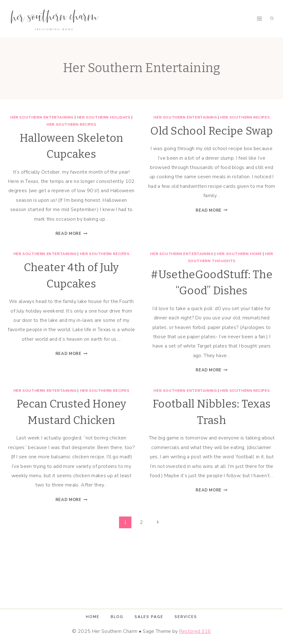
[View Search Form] (272, 19)
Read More (71, 234)
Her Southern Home (239, 254)
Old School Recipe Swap (212, 131)
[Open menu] (259, 18)
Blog (117, 617)
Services (186, 617)
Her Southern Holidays (104, 117)
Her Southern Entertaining (42, 117)
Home (93, 617)
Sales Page (149, 617)
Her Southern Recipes (71, 124)
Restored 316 (195, 631)
